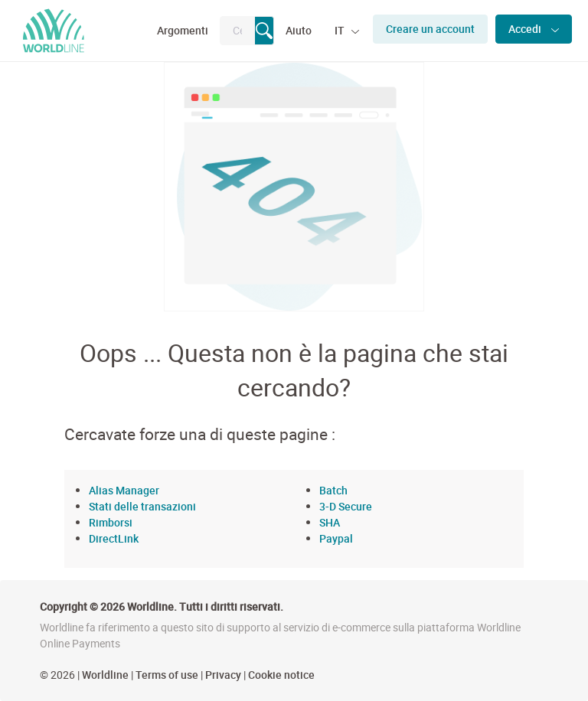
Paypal (336, 538)
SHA (330, 522)
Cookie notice (281, 675)
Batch (333, 490)
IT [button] (341, 30)
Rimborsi (111, 522)
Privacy (223, 675)
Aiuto (299, 30)
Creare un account (430, 29)
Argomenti (183, 30)
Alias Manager (124, 490)
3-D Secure (346, 506)
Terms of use (167, 675)
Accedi (526, 29)
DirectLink (114, 538)
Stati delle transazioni (142, 506)
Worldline (105, 675)
